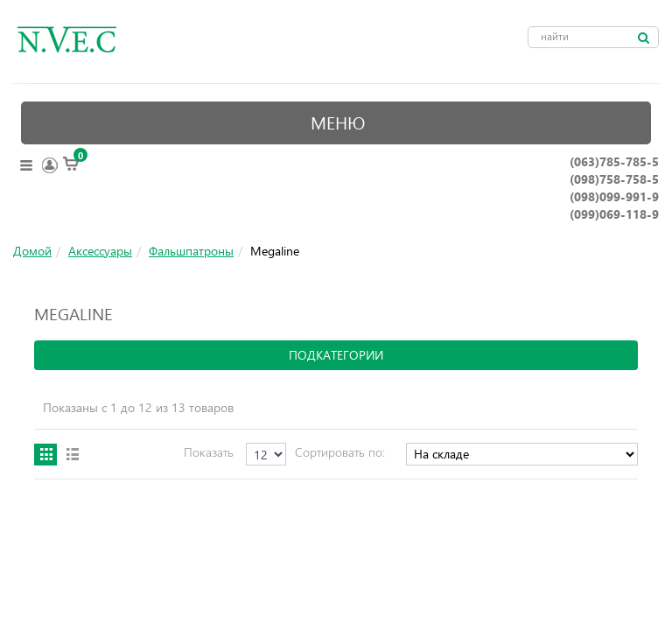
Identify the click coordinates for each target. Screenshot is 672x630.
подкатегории (336, 355)
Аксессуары (100, 251)
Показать (209, 452)
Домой (32, 251)
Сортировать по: (340, 452)
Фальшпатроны (191, 251)
